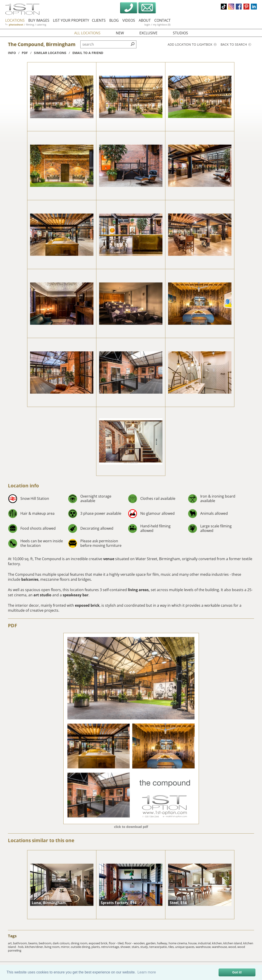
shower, (126, 947)
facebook (239, 7)
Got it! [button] (237, 972)
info (12, 53)
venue (109, 559)
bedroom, (46, 943)
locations (15, 20)
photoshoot (16, 25)
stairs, (136, 947)
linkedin (254, 7)
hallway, (163, 943)
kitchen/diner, (35, 947)
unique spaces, (185, 947)
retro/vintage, (111, 947)
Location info (23, 486)
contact (162, 20)
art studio (42, 595)
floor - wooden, (136, 943)
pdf (25, 53)
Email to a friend (88, 53)
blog (114, 20)
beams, (33, 943)
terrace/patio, (159, 947)
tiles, (172, 947)
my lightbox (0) (162, 25)
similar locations (50, 53)
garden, (152, 943)
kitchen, (218, 943)
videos (129, 20)
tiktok (224, 7)
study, (145, 947)
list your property (71, 20)
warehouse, (204, 947)
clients (99, 20)
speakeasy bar (76, 595)
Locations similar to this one (41, 840)
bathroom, (21, 943)
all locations (87, 33)
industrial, (205, 943)
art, (11, 943)
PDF (13, 625)
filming (30, 25)
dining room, (80, 943)
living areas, (139, 590)
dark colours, (62, 943)
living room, (53, 947)
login (147, 25)
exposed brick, (99, 943)
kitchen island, (233, 943)
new (120, 33)
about (145, 20)
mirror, (66, 947)
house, (193, 943)
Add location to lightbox (192, 44)
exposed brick (87, 605)
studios (180, 33)
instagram (231, 7)
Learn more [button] (147, 972)
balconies (30, 579)
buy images (39, 20)
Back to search (236, 44)
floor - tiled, (117, 943)
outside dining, (81, 947)
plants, (96, 947)
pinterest (246, 7)
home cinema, (178, 943)
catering (41, 25)
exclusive (148, 33)
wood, (233, 947)
